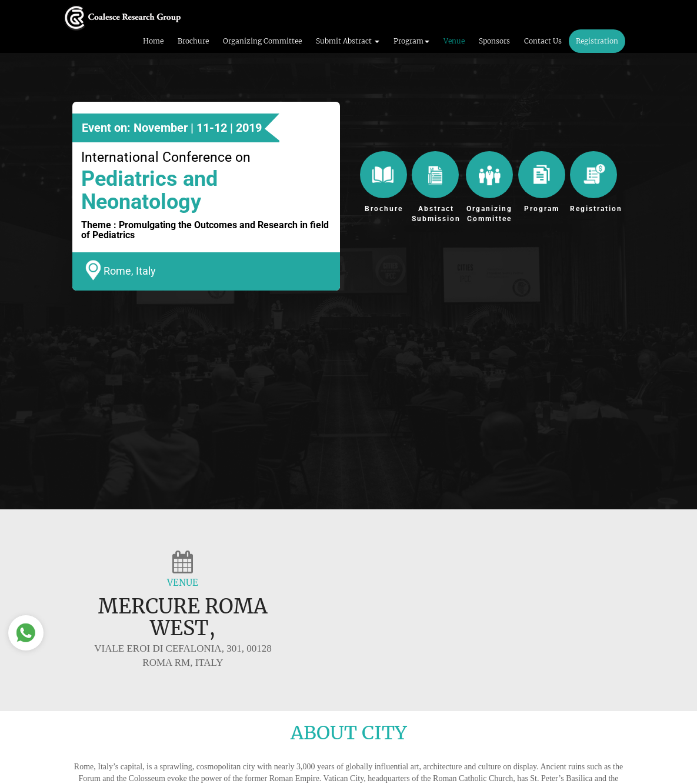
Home (153, 41)
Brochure (193, 41)
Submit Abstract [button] (348, 41)
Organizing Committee (262, 41)
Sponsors (494, 41)
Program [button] (411, 41)
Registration (597, 41)
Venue (454, 41)
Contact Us (543, 41)
